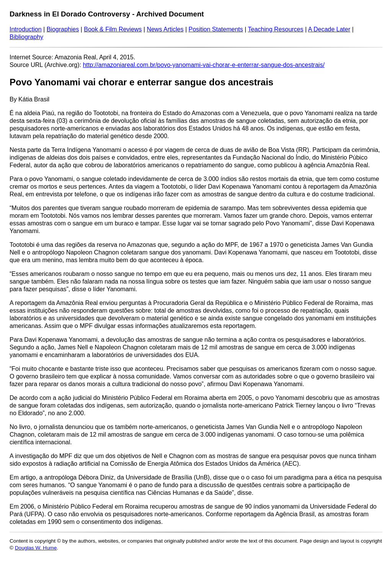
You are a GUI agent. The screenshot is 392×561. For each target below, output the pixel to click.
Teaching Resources (276, 29)
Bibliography (26, 37)
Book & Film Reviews (113, 29)
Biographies (63, 29)
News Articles (165, 29)
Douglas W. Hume (36, 548)
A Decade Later (329, 29)
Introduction (26, 29)
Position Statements (216, 29)
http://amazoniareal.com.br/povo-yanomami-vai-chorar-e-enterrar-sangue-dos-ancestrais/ (203, 65)
